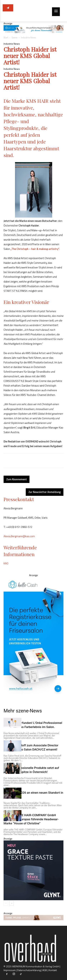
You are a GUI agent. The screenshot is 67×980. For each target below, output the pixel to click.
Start (6, 38)
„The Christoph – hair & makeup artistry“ (35, 249)
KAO (6, 563)
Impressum (10, 970)
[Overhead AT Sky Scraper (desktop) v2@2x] (33, 636)
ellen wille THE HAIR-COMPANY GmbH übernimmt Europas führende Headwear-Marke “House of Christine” (31, 819)
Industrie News (28, 38)
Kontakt (53, 970)
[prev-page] (6, 903)
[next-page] (12, 903)
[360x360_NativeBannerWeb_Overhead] (33, 899)
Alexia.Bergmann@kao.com (19, 536)
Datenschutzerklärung (29, 970)
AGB (45, 970)
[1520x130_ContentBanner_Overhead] (33, 919)
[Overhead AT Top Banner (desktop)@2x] (33, 32)
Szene (15, 38)
